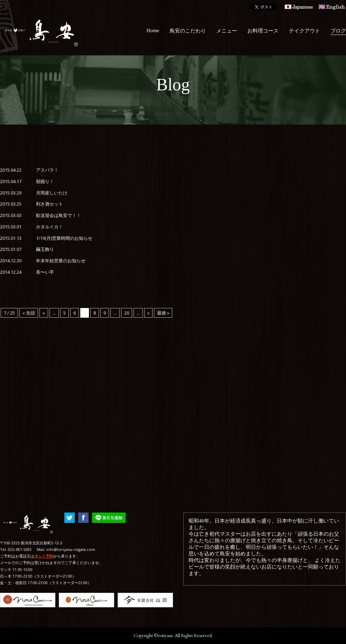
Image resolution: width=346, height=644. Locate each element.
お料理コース (263, 31)
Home (153, 30)
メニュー (227, 31)
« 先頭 (29, 313)
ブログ (338, 31)
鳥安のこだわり (188, 31)
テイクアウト (304, 31)
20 (127, 313)
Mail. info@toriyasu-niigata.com (66, 549)
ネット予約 (44, 556)
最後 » (163, 313)
